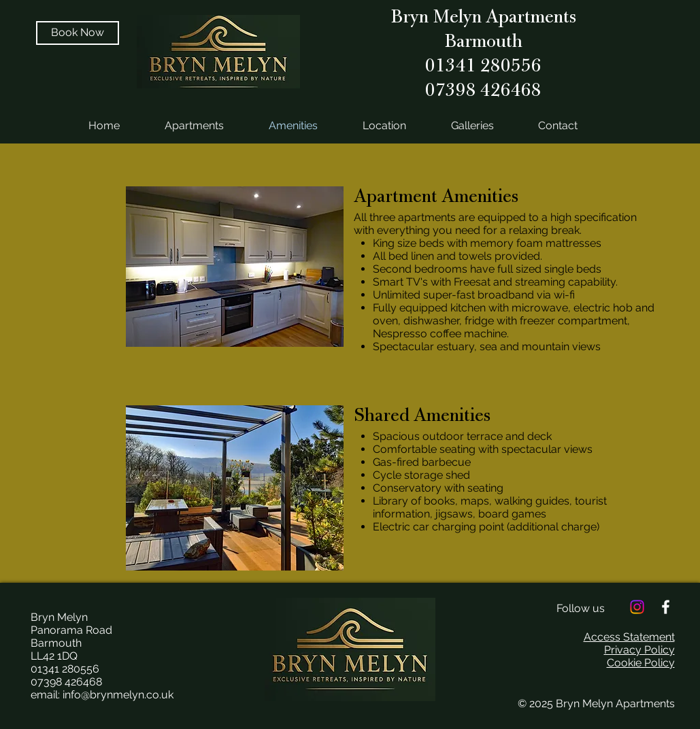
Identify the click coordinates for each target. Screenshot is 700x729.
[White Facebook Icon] (666, 607)
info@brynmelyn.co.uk (118, 695)
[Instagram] (637, 607)
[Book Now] (78, 33)
